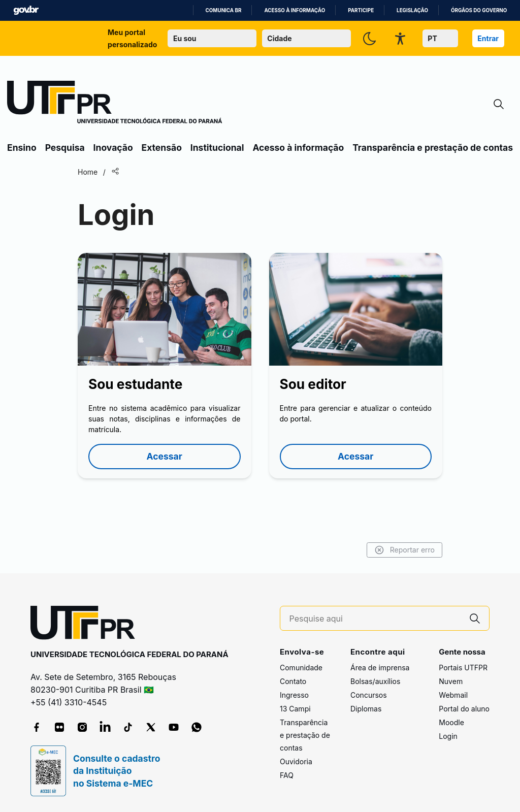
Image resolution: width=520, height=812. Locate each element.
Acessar (165, 456)
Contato (293, 681)
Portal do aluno (464, 709)
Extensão (162, 148)
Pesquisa (65, 148)
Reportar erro (404, 550)
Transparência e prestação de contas (433, 148)
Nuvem (451, 681)
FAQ (287, 775)
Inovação (113, 148)
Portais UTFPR (463, 668)
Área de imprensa (380, 668)
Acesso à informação (295, 10)
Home (88, 172)
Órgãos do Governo (479, 10)
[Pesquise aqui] (375, 619)
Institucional (217, 148)
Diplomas (366, 709)
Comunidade (301, 668)
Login (448, 736)
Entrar (488, 38)
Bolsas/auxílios (375, 681)
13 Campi (295, 709)
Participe (361, 10)
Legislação (412, 10)
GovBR (26, 10)
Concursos (369, 695)
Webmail (453, 695)
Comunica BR (224, 10)
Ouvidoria (296, 761)
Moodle (451, 722)
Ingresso (294, 695)
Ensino (22, 148)
